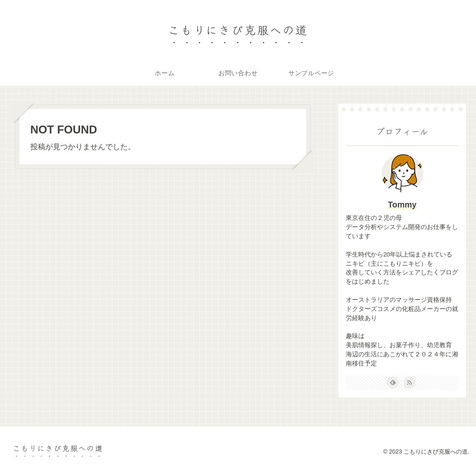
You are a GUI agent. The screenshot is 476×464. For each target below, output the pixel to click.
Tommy (402, 205)
